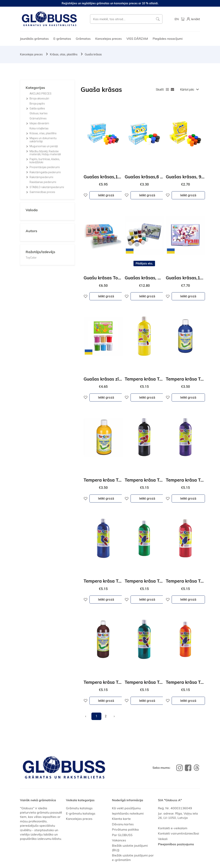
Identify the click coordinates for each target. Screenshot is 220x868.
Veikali (163, 839)
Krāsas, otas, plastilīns (64, 54)
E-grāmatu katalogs (81, 813)
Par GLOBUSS (122, 835)
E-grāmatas (62, 39)
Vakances (119, 840)
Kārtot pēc (187, 90)
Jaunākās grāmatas (34, 39)
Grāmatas (83, 39)
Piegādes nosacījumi (168, 39)
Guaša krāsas (93, 54)
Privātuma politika (125, 829)
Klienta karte (121, 819)
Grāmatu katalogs (79, 808)
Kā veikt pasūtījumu (126, 808)
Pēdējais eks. (144, 263)
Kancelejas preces (109, 39)
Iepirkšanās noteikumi (128, 813)
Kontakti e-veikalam (173, 828)
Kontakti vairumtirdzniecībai (179, 833)
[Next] (114, 716)
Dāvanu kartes (123, 824)
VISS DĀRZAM (137, 39)
